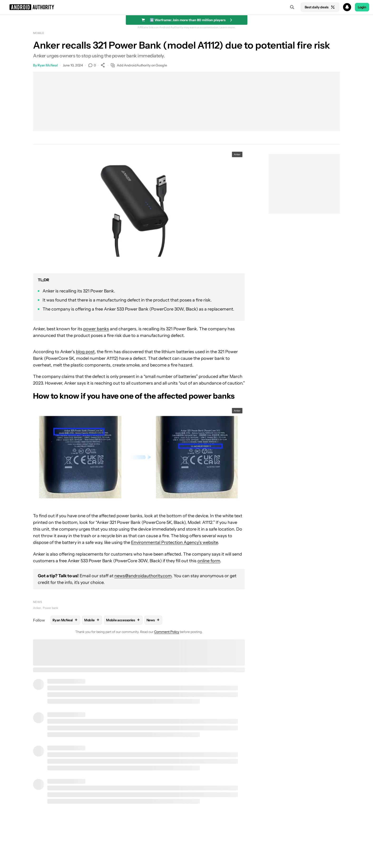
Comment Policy (167, 632)
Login (362, 7)
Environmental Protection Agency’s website (174, 542)
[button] (186, 7)
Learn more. (228, 27)
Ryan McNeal (48, 65)
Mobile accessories (123, 620)
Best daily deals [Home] (320, 7)
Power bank (50, 608)
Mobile (39, 33)
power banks (96, 329)
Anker (37, 608)
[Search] (292, 7)
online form (209, 561)
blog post (85, 352)
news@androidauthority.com (143, 576)
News (38, 602)
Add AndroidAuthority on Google (139, 65)
